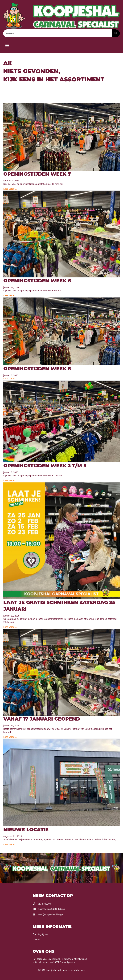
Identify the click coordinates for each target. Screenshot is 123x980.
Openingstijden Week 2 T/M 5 (45, 466)
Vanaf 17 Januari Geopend (42, 719)
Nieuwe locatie (26, 830)
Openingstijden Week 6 (37, 281)
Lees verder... (10, 189)
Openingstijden (40, 934)
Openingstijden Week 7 (37, 174)
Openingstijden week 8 (37, 369)
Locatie (36, 939)
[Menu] (7, 45)
